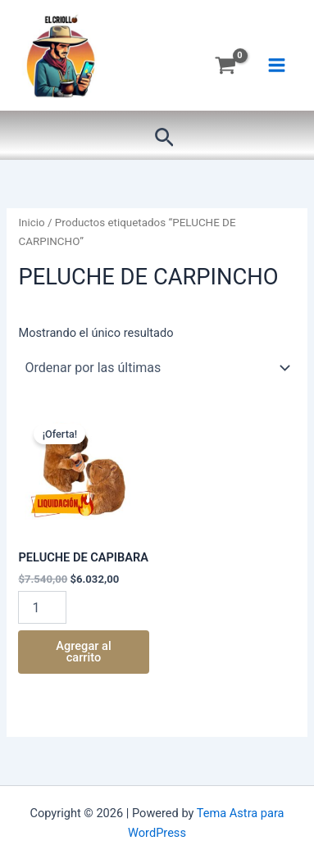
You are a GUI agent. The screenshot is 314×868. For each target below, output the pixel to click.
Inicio (31, 223)
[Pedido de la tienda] (157, 368)
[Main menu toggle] (277, 65)
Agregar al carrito (83, 652)
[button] (164, 138)
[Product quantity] (42, 607)
